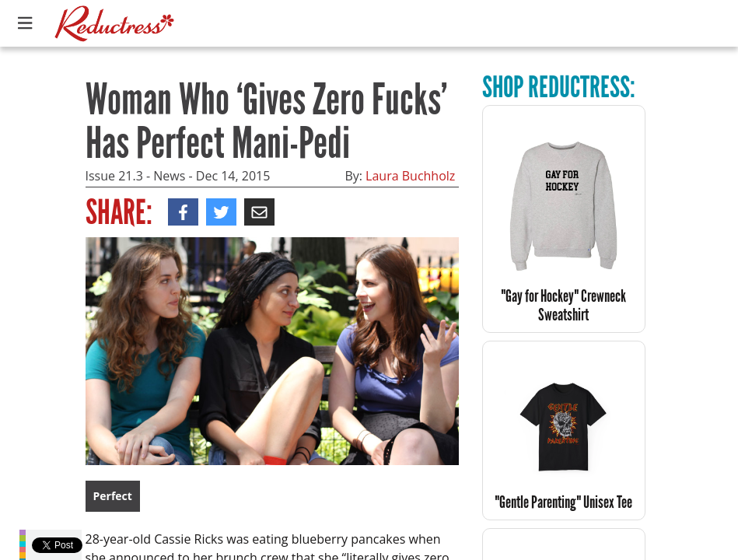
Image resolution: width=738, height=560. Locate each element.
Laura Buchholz (410, 176)
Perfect (113, 496)
